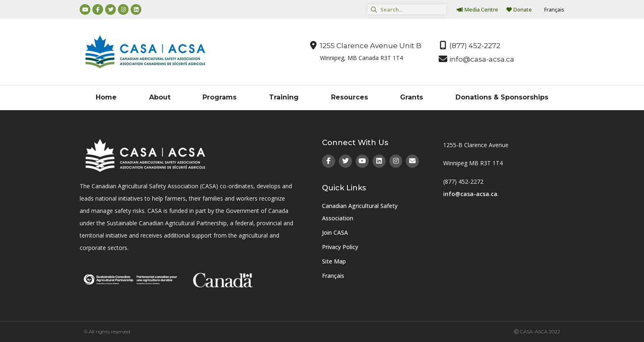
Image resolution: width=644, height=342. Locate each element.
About (160, 97)
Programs (220, 97)
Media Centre (477, 9)
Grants (412, 97)
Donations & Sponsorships (502, 97)
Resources (350, 97)
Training (284, 97)
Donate (519, 9)
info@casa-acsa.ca (470, 194)
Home (106, 97)
